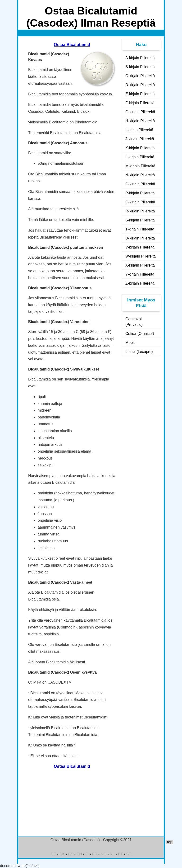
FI (87, 854)
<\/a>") (34, 866)
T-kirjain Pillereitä (140, 229)
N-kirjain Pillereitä (140, 175)
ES (71, 854)
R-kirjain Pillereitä (140, 211)
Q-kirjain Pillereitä (140, 202)
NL (112, 854)
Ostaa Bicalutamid (72, 45)
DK (62, 854)
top (170, 842)
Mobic (130, 343)
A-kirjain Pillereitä (140, 58)
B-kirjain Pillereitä (140, 67)
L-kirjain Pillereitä (140, 157)
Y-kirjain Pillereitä (140, 274)
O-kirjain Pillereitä (140, 184)
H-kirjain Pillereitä (140, 121)
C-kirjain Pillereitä (140, 76)
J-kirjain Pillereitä (140, 139)
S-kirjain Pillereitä (140, 220)
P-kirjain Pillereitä (140, 193)
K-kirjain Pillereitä (140, 148)
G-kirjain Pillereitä (140, 112)
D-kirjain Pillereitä (140, 85)
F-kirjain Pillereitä (140, 103)
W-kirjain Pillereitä (141, 256)
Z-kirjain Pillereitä (140, 283)
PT (120, 854)
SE (129, 854)
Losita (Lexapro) (139, 352)
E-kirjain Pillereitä (140, 94)
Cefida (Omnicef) (140, 334)
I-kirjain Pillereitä (139, 130)
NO (104, 854)
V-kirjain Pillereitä (140, 247)
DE (53, 854)
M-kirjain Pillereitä (140, 166)
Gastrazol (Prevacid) (134, 322)
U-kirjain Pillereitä (140, 238)
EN (79, 854)
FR (95, 854)
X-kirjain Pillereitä (140, 265)
